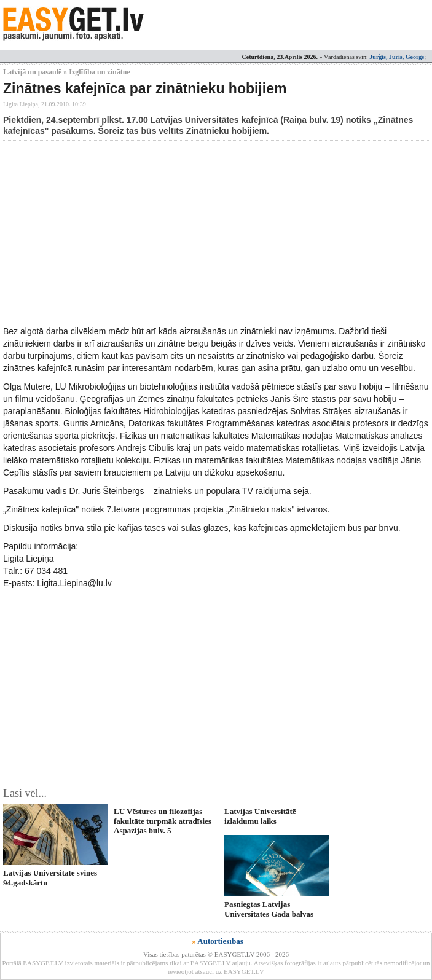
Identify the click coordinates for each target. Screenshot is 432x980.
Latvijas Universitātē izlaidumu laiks (260, 816)
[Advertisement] (218, 233)
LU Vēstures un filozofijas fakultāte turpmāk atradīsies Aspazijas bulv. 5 (163, 821)
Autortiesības (220, 941)
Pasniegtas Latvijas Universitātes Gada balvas (269, 909)
